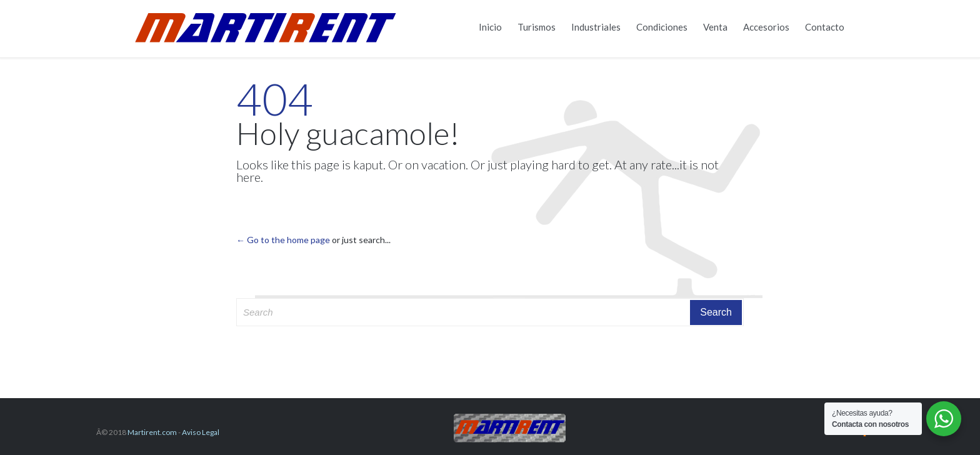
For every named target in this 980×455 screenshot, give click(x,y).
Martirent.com (152, 432)
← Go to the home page (283, 240)
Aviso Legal (201, 432)
